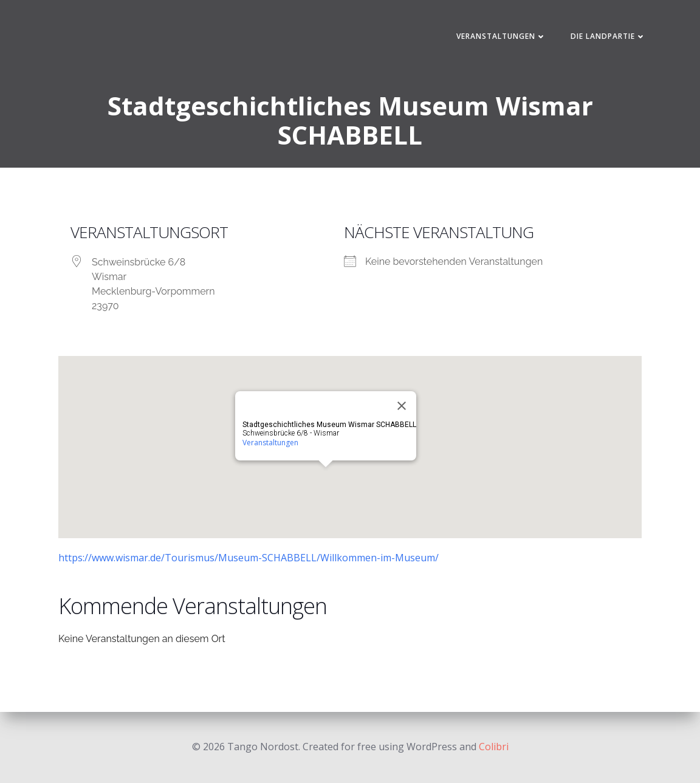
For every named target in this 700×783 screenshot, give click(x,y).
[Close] (402, 406)
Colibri (494, 747)
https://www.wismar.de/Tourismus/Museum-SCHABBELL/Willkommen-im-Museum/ (249, 558)
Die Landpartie (608, 36)
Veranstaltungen (501, 36)
